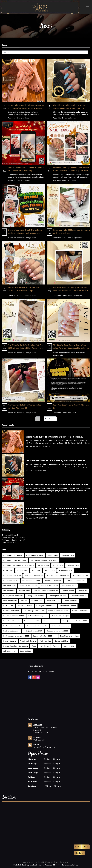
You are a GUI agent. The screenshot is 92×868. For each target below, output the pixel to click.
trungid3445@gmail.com (45, 747)
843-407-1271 (39, 740)
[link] (38, 419)
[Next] (54, 419)
